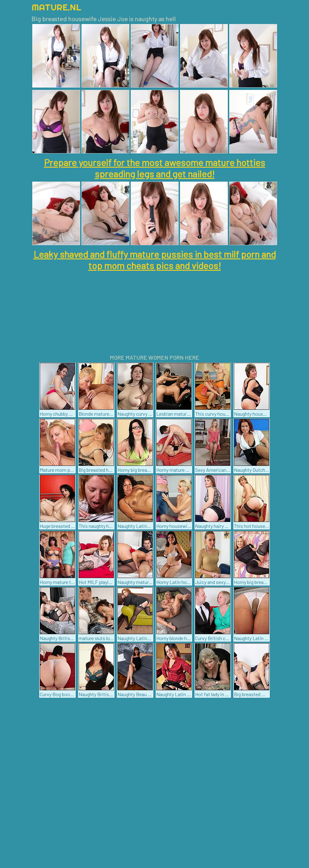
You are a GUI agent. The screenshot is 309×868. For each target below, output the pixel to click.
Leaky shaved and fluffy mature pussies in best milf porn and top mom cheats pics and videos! (155, 260)
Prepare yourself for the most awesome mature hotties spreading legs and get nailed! (154, 168)
